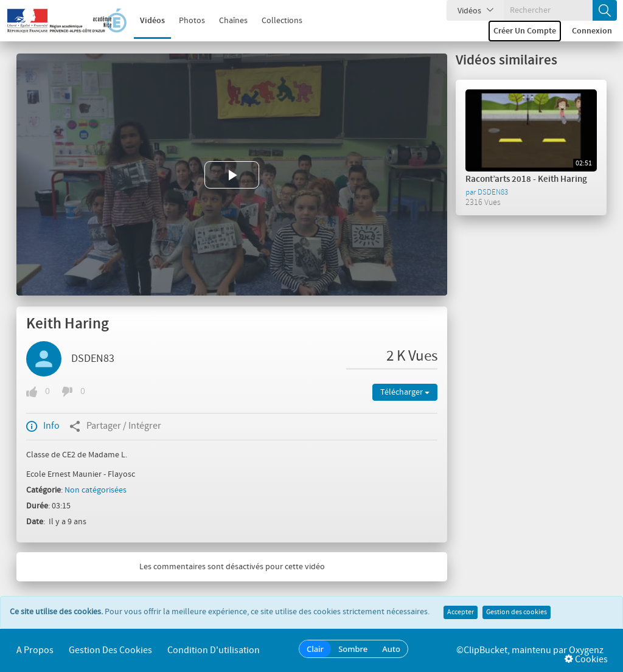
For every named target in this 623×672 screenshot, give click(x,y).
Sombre (353, 649)
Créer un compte (525, 31)
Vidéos (152, 21)
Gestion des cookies (517, 612)
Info (43, 426)
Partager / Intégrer (115, 426)
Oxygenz (586, 650)
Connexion (592, 31)
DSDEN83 (93, 359)
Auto (391, 649)
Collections (282, 21)
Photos (192, 21)
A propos (35, 650)
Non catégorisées (96, 490)
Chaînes (233, 21)
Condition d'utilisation (214, 650)
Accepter (461, 612)
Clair (315, 649)
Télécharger (405, 392)
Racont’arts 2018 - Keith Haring (526, 179)
